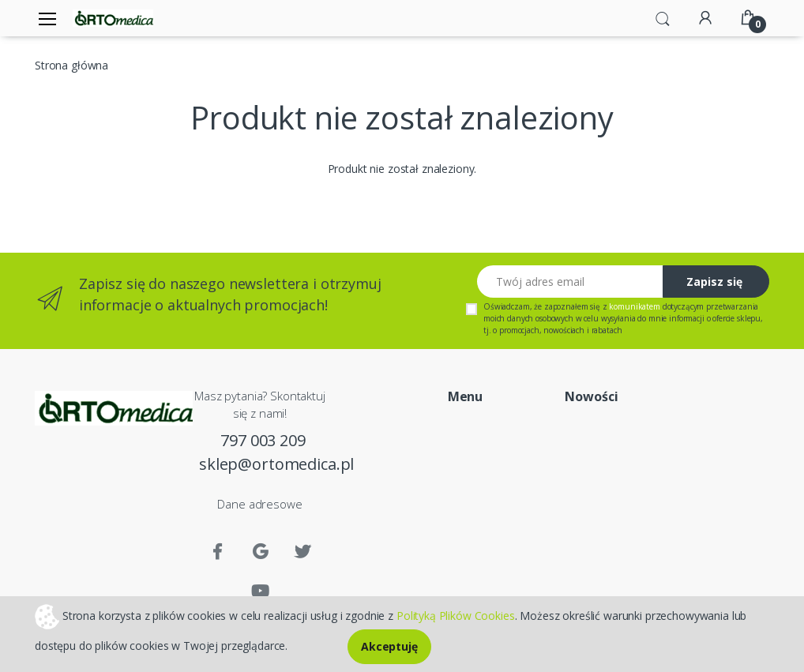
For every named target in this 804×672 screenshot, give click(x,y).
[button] (663, 17)
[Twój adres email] (570, 282)
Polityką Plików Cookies (456, 615)
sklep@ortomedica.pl (263, 464)
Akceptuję (389, 646)
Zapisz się (714, 282)
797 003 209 (263, 440)
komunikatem (634, 306)
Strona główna (71, 65)
